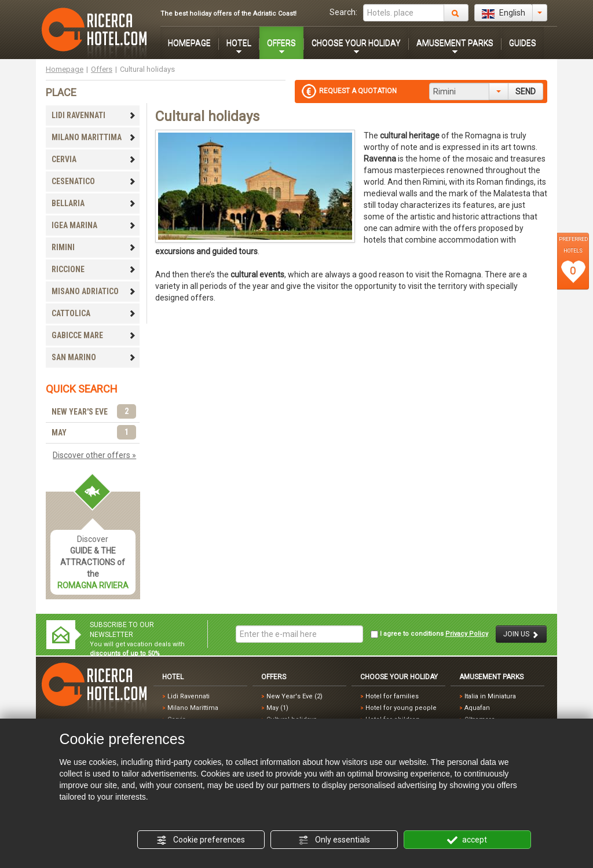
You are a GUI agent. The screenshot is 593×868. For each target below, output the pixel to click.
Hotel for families (392, 696)
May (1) (277, 708)
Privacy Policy (467, 634)
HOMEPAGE (189, 43)
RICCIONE (94, 269)
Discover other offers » (94, 455)
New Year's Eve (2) (294, 696)
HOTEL (239, 43)
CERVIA (94, 159)
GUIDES (523, 43)
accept (467, 840)
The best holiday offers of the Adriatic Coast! (228, 14)
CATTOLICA (94, 313)
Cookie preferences (201, 840)
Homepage (65, 69)
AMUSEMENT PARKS (455, 43)
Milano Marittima (193, 708)
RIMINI (94, 247)
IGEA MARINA (94, 225)
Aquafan (477, 708)
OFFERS (281, 43)
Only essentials (334, 840)
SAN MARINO (94, 357)
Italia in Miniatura (490, 696)
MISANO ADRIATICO (94, 291)
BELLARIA (94, 203)
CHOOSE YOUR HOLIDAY (356, 43)
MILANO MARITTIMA (94, 137)
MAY (94, 433)
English (504, 13)
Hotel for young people (401, 708)
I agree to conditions (429, 634)
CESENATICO (94, 181)
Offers (102, 69)
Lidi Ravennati (188, 696)
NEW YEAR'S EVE (94, 412)
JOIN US (521, 634)
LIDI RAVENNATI (94, 115)
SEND (526, 91)
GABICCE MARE (94, 335)
